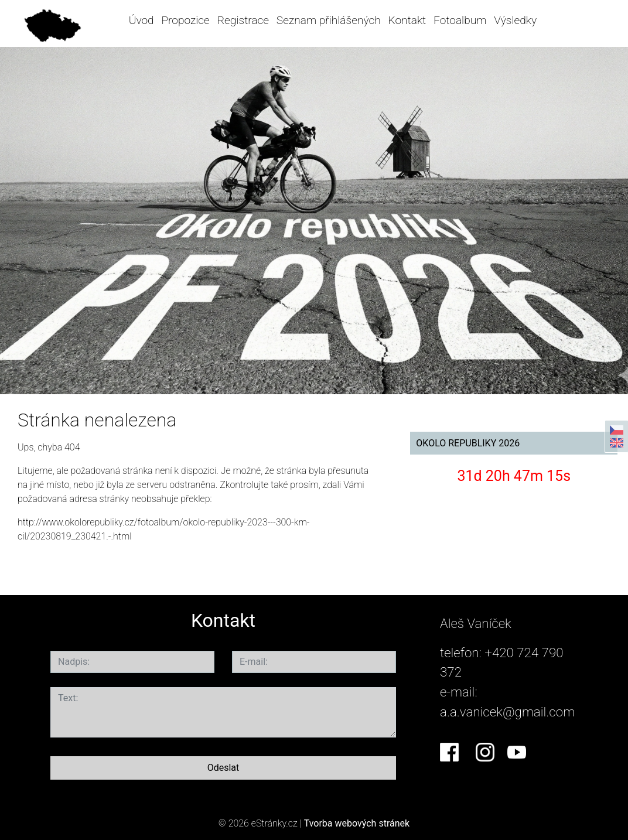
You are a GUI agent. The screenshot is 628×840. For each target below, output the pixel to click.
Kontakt (407, 20)
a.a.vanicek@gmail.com (507, 712)
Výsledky (515, 20)
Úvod (141, 20)
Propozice (185, 20)
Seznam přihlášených (329, 20)
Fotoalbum (460, 20)
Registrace (243, 20)
